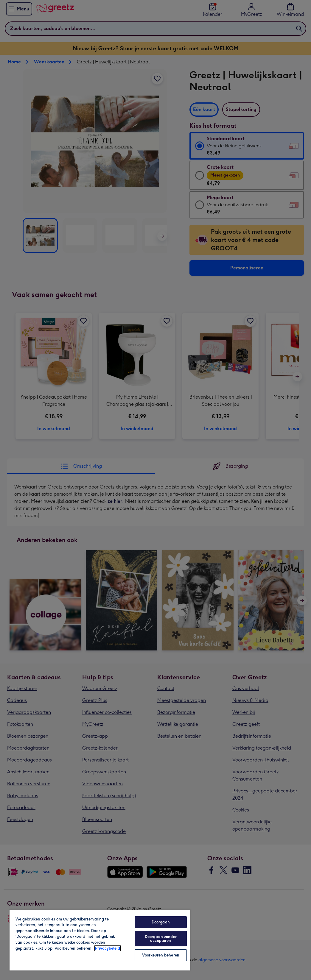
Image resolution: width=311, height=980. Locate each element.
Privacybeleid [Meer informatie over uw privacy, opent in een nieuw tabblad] (108, 948)
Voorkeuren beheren (161, 955)
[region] (100, 940)
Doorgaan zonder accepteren (161, 939)
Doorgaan (161, 922)
